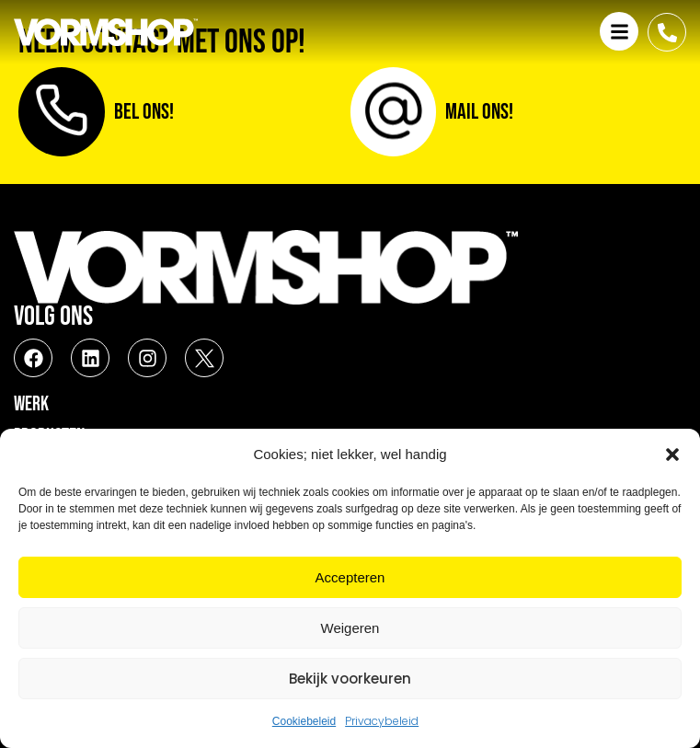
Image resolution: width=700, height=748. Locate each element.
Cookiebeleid (304, 721)
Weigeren (350, 628)
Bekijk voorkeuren (350, 679)
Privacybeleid (382, 721)
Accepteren (350, 577)
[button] (672, 455)
